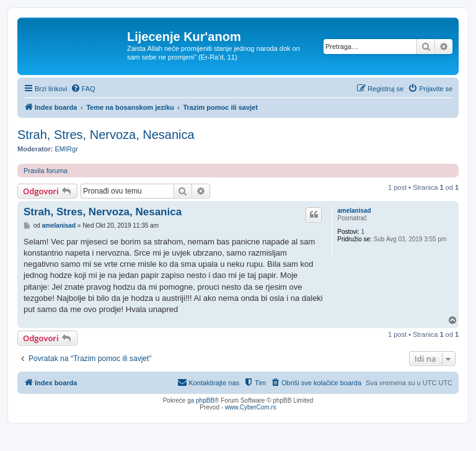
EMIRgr (67, 149)
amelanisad (354, 211)
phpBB (205, 400)
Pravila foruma (46, 171)
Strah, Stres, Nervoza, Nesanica (106, 135)
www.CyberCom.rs (251, 407)
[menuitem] (83, 89)
